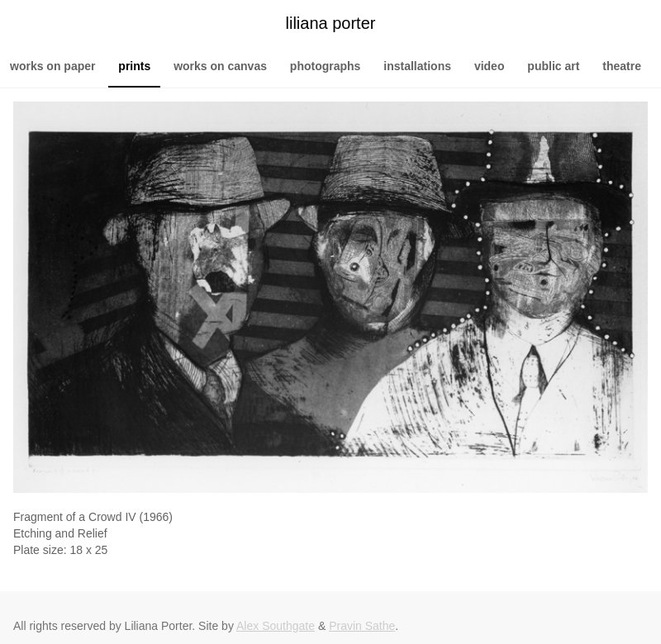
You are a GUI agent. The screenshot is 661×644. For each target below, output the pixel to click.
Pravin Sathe (362, 626)
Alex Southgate (276, 626)
